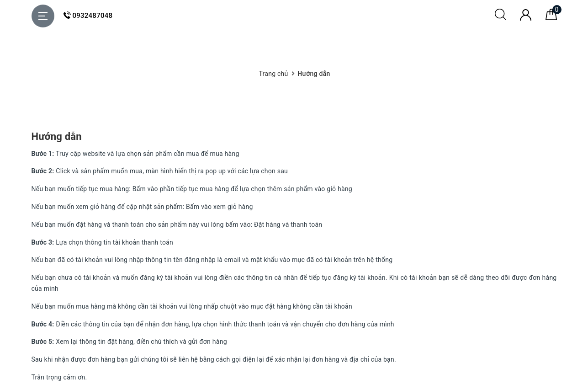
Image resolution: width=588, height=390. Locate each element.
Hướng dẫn (57, 136)
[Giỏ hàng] (551, 18)
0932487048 (88, 16)
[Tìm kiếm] (501, 18)
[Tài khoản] (526, 18)
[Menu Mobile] (43, 16)
